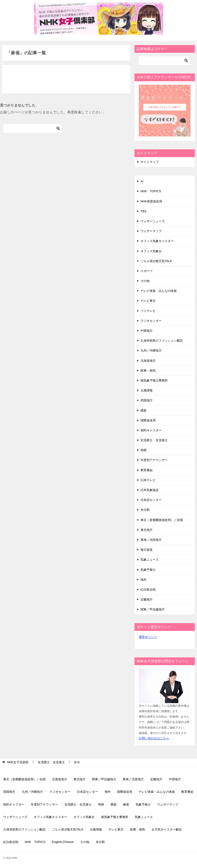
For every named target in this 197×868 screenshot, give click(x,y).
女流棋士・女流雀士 (154, 440)
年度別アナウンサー (154, 460)
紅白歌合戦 (148, 590)
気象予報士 (148, 570)
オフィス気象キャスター (157, 241)
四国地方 (147, 400)
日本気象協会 (150, 490)
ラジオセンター (151, 321)
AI (142, 181)
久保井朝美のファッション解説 (162, 341)
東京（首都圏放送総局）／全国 (162, 520)
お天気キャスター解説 (167, 829)
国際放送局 (148, 420)
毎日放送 (147, 550)
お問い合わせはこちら (154, 738)
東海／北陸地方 (151, 540)
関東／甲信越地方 (153, 609)
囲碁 (144, 410)
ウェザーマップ (151, 231)
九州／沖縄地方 (151, 350)
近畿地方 (147, 599)
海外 (144, 580)
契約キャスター (151, 430)
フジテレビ (148, 311)
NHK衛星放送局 (151, 201)
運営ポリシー (148, 637)
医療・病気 (148, 371)
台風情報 (147, 390)
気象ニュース (150, 560)
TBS (143, 211)
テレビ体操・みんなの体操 (159, 291)
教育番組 (147, 470)
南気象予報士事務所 (154, 380)
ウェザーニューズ (153, 221)
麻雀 (126, 804)
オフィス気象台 (151, 251)
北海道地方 (148, 361)
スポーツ (147, 271)
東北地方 (147, 530)
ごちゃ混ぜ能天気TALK (156, 261)
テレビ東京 (148, 301)
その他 (145, 281)
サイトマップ (150, 162)
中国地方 (147, 331)
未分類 (145, 510)
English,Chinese (63, 842)
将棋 (144, 450)
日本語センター (151, 500)
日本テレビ (148, 480)
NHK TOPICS (151, 191)
